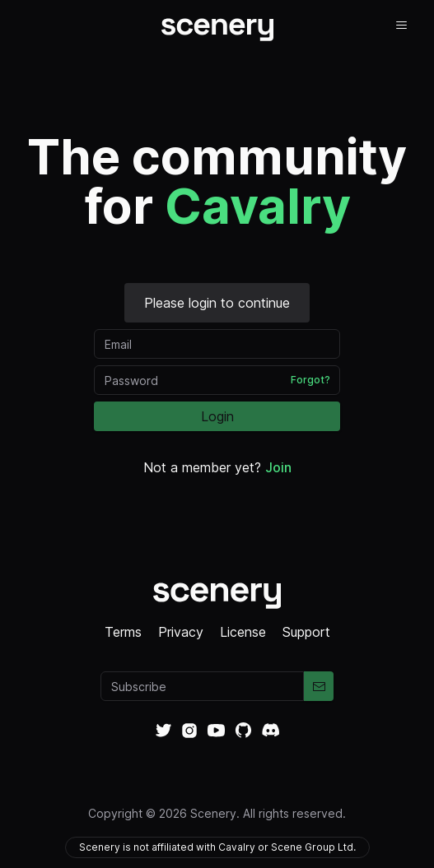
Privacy (181, 632)
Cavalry (258, 206)
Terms (123, 632)
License (243, 632)
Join (278, 467)
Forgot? (310, 380)
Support (306, 632)
